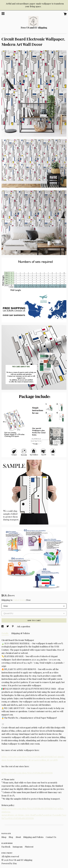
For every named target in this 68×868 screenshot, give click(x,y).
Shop (4, 837)
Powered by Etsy (9, 863)
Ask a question (23, 626)
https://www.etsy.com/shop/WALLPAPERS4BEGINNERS (27, 773)
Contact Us (51, 837)
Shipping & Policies (21, 633)
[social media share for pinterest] (13, 626)
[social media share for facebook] (3, 626)
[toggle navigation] (3, 14)
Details (5, 633)
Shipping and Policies (34, 837)
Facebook (6, 847)
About (18, 837)
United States (19, 600)
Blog (11, 837)
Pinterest (29, 847)
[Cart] (65, 14)
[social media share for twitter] (8, 626)
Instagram (18, 847)
